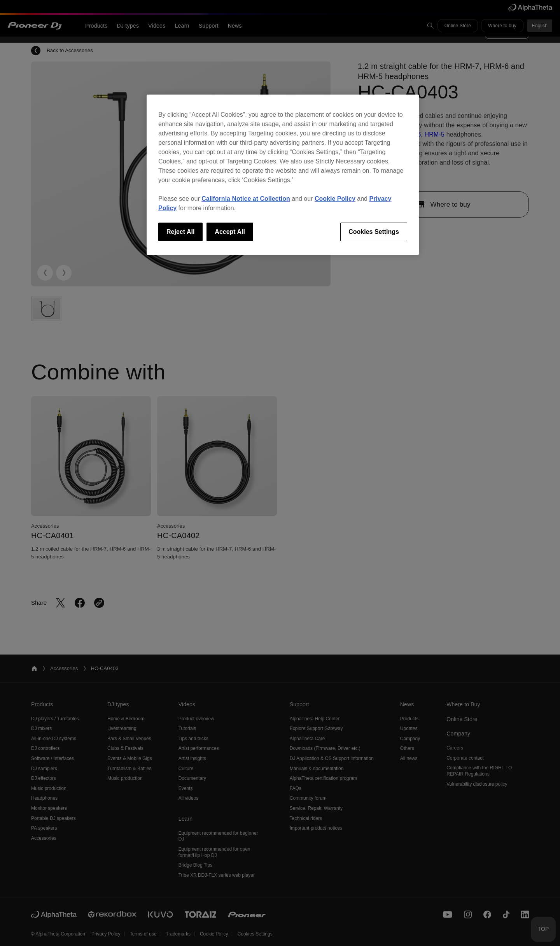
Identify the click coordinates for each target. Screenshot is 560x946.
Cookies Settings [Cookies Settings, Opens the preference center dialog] (374, 232)
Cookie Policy (335, 199)
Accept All (230, 232)
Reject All (180, 232)
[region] (283, 175)
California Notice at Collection (246, 199)
